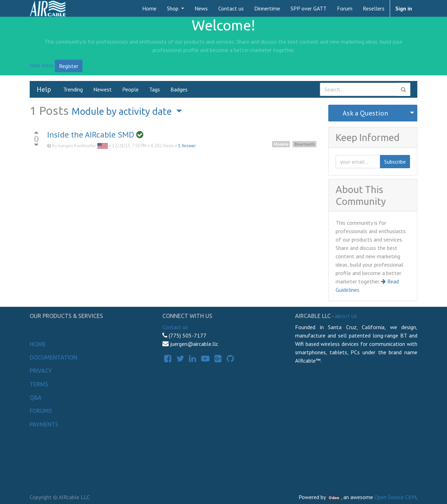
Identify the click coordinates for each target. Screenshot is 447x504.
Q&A (36, 398)
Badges (179, 89)
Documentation (53, 357)
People (130, 89)
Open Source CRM (395, 497)
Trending (73, 89)
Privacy (41, 371)
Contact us (175, 327)
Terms (39, 384)
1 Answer (187, 146)
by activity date (123, 111)
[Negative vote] (36, 145)
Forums (41, 411)
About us (346, 316)
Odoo (334, 498)
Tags (155, 89)
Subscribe (395, 162)
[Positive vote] (36, 132)
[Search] (404, 89)
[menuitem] (149, 8)
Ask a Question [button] (365, 113)
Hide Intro (42, 65)
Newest (102, 89)
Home (38, 344)
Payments (44, 424)
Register (69, 66)
